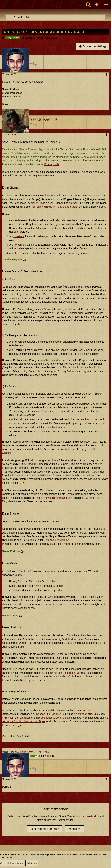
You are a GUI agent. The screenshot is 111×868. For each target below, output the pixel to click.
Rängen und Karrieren (49, 714)
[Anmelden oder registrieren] (97, 5)
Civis (63, 220)
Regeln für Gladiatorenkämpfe (53, 498)
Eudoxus (30, 38)
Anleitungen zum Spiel (86, 714)
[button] (106, 5)
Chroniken (8, 718)
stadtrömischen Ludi (92, 419)
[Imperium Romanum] (2, 5)
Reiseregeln (70, 673)
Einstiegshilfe (52, 164)
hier (46, 290)
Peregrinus (20, 245)
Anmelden (74, 829)
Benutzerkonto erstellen (45, 829)
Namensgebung (60, 540)
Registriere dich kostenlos (83, 816)
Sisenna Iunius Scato (22, 752)
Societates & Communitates (56, 718)
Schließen (32, 863)
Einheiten (25, 718)
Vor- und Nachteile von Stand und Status (54, 207)
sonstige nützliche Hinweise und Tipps (23, 721)
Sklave (17, 253)
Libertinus (19, 236)
